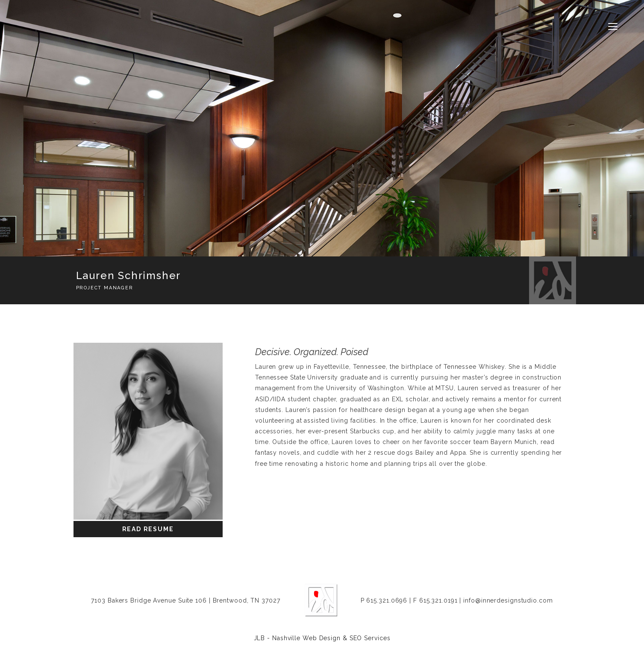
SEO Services (370, 638)
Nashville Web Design (306, 638)
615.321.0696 (387, 600)
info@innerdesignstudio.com (508, 600)
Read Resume (148, 529)
